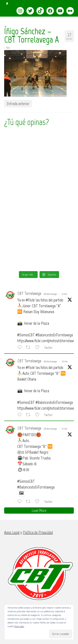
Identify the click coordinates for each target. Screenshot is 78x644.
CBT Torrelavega (29, 293)
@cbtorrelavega (50, 294)
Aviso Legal (19, 626)
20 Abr (65, 361)
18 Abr (65, 429)
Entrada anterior (18, 104)
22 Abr (64, 294)
